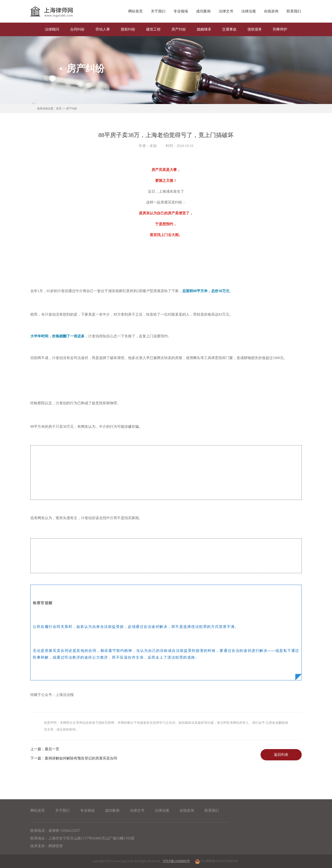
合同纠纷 (77, 29)
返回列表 (281, 755)
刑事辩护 (280, 29)
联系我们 (294, 11)
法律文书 (226, 11)
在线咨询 (271, 11)
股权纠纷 (128, 29)
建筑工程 (153, 29)
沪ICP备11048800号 (176, 861)
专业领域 (181, 11)
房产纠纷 (179, 29)
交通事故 (229, 29)
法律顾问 (52, 29)
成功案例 (203, 11)
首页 (59, 109)
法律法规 (249, 11)
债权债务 (255, 29)
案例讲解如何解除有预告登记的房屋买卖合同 (74, 758)
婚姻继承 (204, 29)
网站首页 (135, 11)
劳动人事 (103, 29)
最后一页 (45, 749)
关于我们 (158, 11)
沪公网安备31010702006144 (216, 861)
